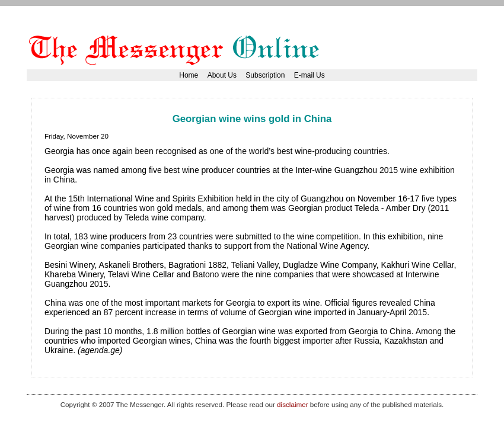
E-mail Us (310, 75)
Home (189, 75)
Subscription (265, 75)
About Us (222, 75)
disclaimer (292, 404)
